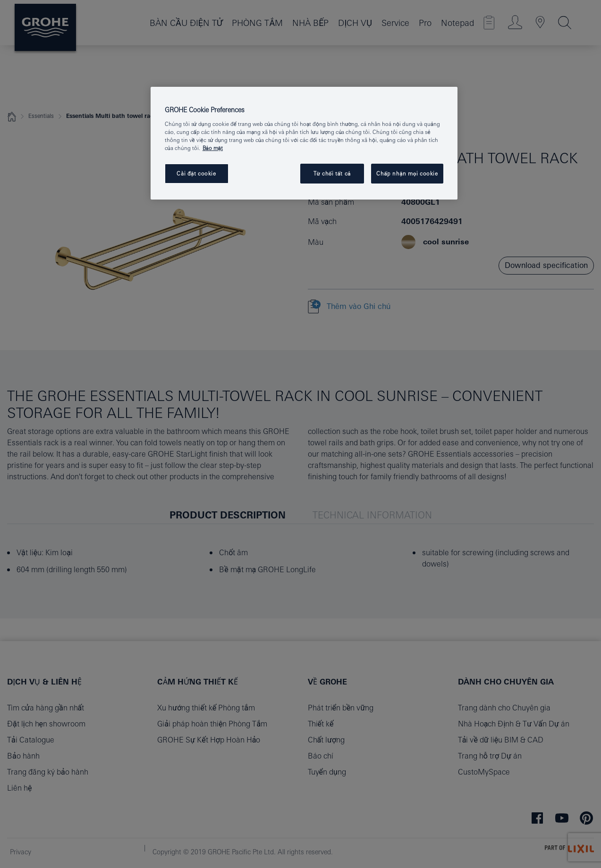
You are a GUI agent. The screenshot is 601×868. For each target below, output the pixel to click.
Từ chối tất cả (332, 173)
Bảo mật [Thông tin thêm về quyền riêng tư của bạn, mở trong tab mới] (213, 148)
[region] (304, 143)
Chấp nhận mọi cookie (407, 173)
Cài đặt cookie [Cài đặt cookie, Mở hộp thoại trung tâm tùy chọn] (196, 173)
